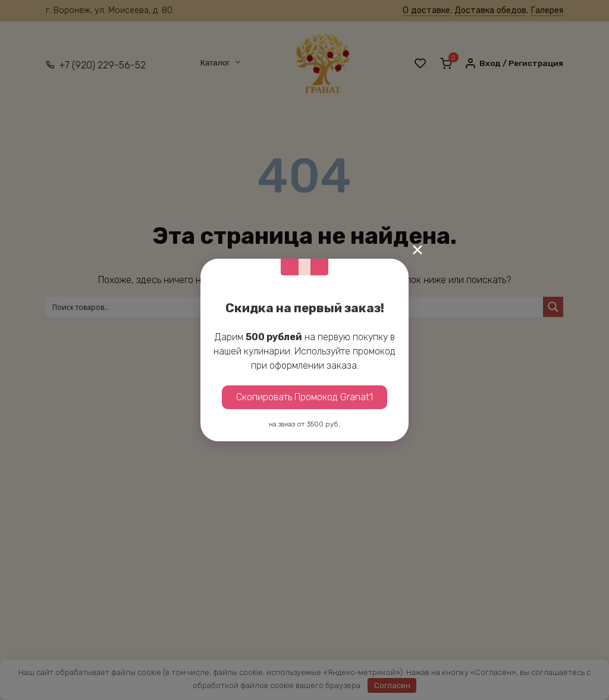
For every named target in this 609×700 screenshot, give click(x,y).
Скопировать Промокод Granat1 (304, 397)
